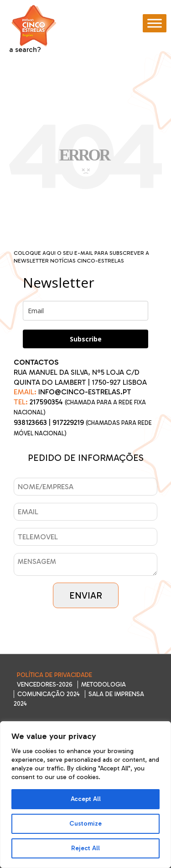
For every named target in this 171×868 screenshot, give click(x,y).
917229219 (68, 422)
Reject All (85, 848)
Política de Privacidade (54, 675)
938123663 (30, 422)
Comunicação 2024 (49, 694)
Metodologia (104, 685)
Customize (85, 824)
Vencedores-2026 (45, 685)
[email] (85, 311)
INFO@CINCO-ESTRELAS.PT (85, 392)
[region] (85, 795)
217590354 (46, 402)
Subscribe (86, 339)
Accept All (86, 799)
